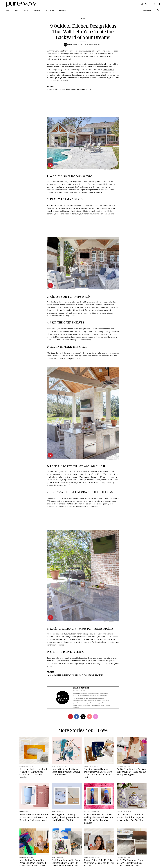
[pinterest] (50, 165)
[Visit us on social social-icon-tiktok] (142, 4)
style (17, 10)
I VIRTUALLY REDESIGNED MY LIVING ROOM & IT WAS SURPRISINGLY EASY (75, 675)
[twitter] (83, 717)
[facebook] (77, 717)
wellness (50, 10)
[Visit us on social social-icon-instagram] (154, 4)
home (83, 19)
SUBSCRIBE (147, 10)
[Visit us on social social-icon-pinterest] (146, 4)
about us (63, 10)
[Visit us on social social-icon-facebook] (150, 4)
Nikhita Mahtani (76, 45)
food (27, 10)
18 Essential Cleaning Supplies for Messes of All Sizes (70, 90)
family (37, 10)
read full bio (76, 708)
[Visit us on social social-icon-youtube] (158, 4)
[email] (96, 717)
